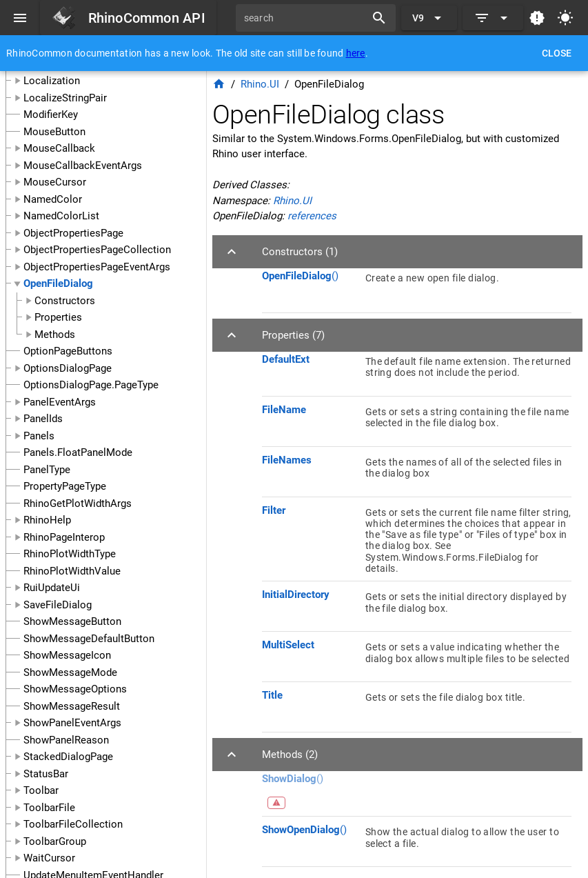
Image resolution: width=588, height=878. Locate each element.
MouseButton (54, 132)
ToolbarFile (49, 808)
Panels (39, 436)
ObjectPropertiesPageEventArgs (97, 267)
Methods (55, 335)
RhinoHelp (47, 520)
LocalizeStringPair (65, 98)
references (312, 216)
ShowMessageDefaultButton (89, 639)
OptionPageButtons (68, 351)
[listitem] (417, 288)
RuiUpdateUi (52, 588)
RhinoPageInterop (64, 537)
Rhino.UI (260, 84)
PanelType (47, 470)
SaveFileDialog (58, 605)
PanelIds (43, 419)
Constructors (65, 301)
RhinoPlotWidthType (70, 554)
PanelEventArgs (60, 402)
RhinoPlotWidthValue (72, 571)
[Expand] (493, 18)
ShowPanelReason (66, 740)
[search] (305, 18)
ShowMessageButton (72, 621)
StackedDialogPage (68, 757)
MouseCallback (59, 148)
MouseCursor (55, 182)
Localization (52, 81)
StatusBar (46, 774)
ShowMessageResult (72, 706)
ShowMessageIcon (67, 655)
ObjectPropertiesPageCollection (97, 250)
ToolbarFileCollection (73, 824)
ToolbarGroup (55, 841)
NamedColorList (61, 216)
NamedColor (53, 199)
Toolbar (41, 790)
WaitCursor (49, 858)
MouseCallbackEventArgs (83, 166)
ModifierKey (51, 114)
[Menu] (20, 18)
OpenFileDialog (58, 283)
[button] (397, 252)
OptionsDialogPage (68, 368)
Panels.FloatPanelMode (78, 452)
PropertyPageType (65, 486)
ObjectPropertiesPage (73, 233)
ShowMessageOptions (75, 689)
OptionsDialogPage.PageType (91, 385)
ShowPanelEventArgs (72, 723)
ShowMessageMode (70, 672)
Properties (58, 317)
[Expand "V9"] (429, 18)
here (356, 53)
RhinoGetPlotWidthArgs (78, 503)
